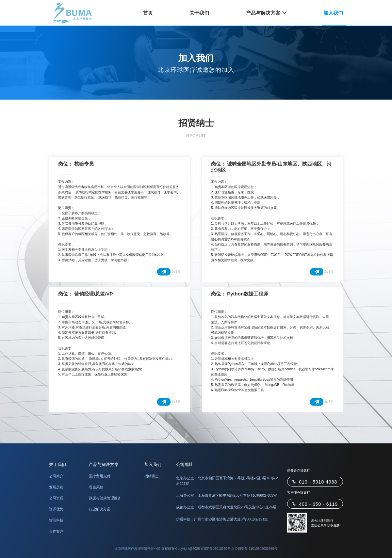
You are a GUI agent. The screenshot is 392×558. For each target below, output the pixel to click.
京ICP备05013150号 (215, 549)
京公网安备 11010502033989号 (254, 549)
